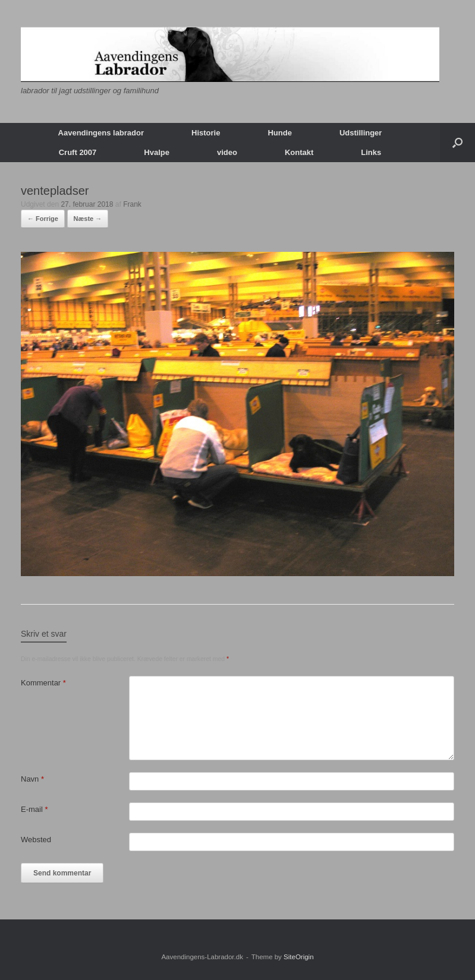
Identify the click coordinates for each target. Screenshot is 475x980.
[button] (457, 143)
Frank (132, 204)
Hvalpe (157, 152)
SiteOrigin (299, 957)
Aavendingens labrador (101, 133)
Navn (32, 779)
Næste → (88, 219)
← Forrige (43, 219)
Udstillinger (361, 133)
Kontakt (299, 152)
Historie (206, 133)
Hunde (279, 133)
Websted (36, 840)
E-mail (34, 809)
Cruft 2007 (78, 152)
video (227, 152)
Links (371, 152)
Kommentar (43, 683)
